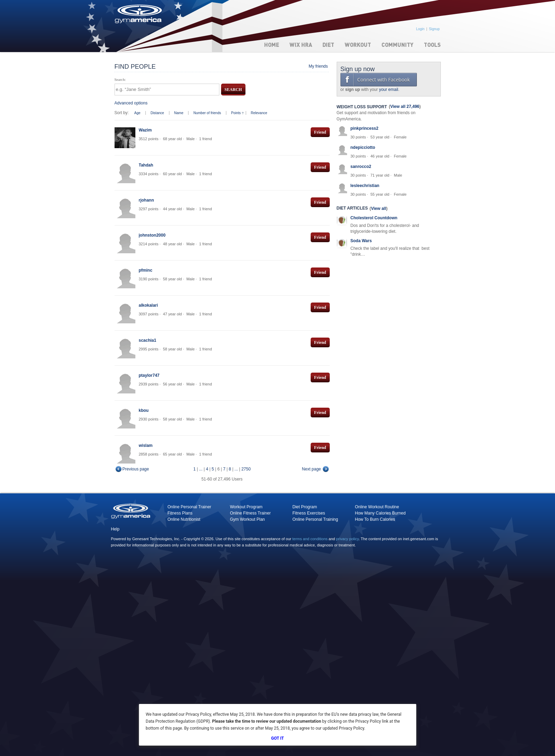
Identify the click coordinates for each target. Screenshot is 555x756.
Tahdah (146, 165)
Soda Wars (361, 241)
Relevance (259, 113)
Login (420, 29)
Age (137, 113)
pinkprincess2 (365, 128)
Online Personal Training (315, 519)
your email (389, 90)
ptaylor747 (149, 375)
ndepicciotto (363, 147)
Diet (328, 45)
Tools (432, 45)
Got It (277, 738)
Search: (120, 79)
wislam (146, 445)
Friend (320, 132)
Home (272, 45)
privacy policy (347, 539)
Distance (157, 113)
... (201, 469)
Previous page (136, 469)
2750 (246, 469)
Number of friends (207, 113)
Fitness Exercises (309, 513)
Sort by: (122, 113)
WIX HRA (301, 45)
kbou (144, 410)
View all (379, 209)
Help (115, 529)
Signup (434, 29)
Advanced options (131, 103)
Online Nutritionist (184, 519)
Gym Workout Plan (247, 519)
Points (236, 113)
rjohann (146, 200)
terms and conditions (310, 539)
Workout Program (246, 507)
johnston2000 (152, 235)
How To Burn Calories (375, 519)
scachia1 (148, 340)
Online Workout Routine (377, 507)
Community (397, 45)
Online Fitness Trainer (250, 513)
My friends (318, 66)
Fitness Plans (180, 513)
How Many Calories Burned (380, 513)
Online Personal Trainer (190, 507)
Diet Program (305, 507)
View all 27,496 (405, 107)
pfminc (146, 270)
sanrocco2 (361, 167)
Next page (312, 469)
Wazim (145, 130)
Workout (358, 45)
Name (179, 113)
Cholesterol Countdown (374, 218)
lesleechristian (365, 186)
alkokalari (148, 305)
